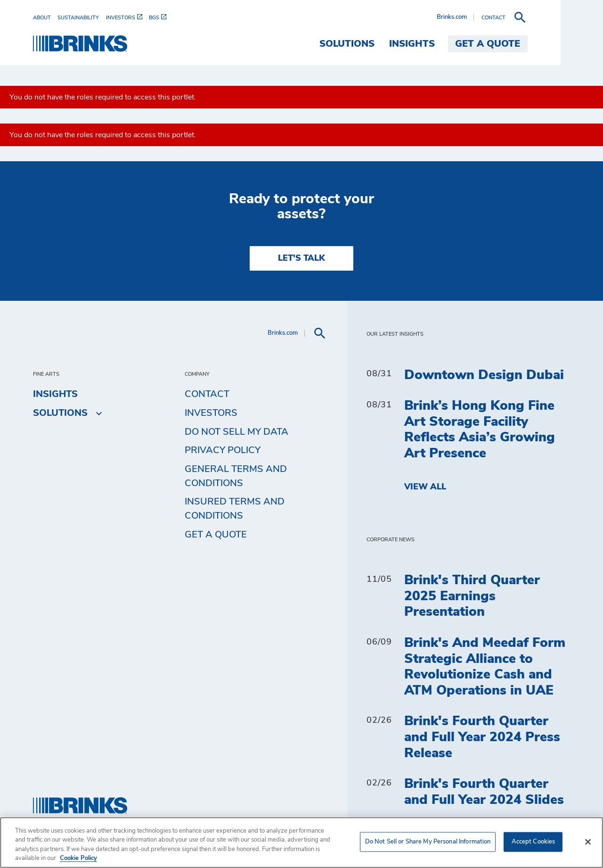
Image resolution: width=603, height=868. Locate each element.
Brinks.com (494, 17)
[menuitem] (45, 18)
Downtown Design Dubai (484, 375)
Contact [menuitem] (207, 394)
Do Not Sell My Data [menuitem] (236, 432)
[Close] (588, 842)
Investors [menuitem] (211, 413)
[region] (301, 843)
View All (425, 487)
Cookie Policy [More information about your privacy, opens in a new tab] (78, 858)
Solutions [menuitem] (389, 44)
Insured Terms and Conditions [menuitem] (235, 509)
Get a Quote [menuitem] (530, 44)
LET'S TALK (301, 258)
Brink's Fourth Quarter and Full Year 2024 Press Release (482, 737)
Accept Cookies (534, 842)
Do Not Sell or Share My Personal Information (428, 842)
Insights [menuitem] (454, 44)
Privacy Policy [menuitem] (223, 450)
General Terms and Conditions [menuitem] (236, 476)
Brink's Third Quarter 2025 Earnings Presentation (472, 596)
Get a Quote (216, 535)
